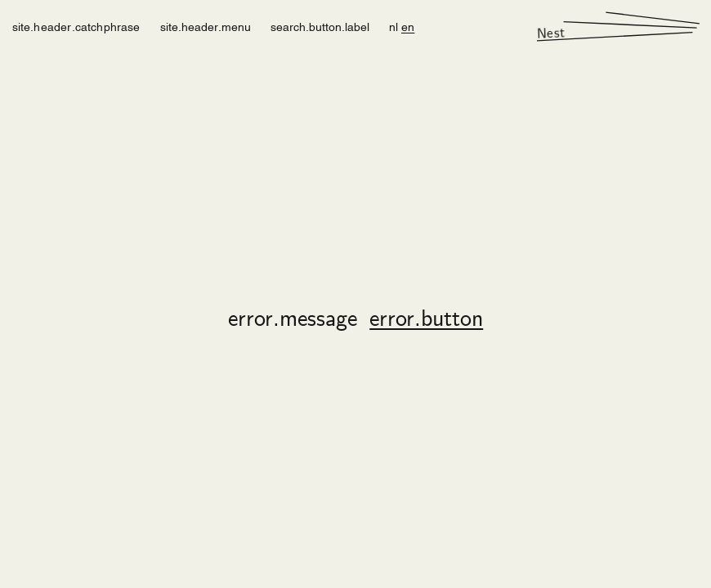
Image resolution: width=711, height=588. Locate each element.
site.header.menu (206, 26)
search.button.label (320, 26)
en (408, 26)
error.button (426, 320)
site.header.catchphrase (76, 26)
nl (394, 26)
